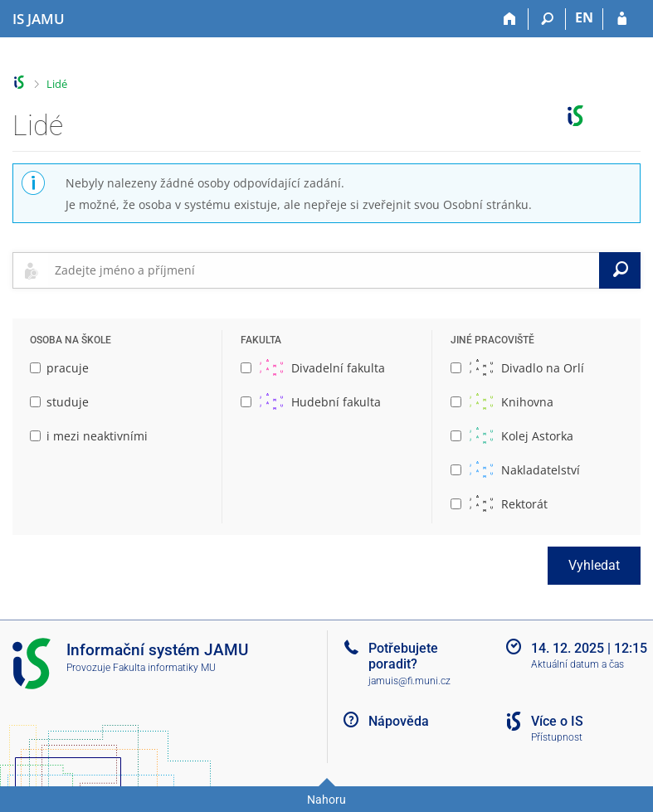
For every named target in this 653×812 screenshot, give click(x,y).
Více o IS (557, 721)
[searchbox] (324, 270)
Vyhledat (594, 565)
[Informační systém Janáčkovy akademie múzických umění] (39, 19)
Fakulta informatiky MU (164, 668)
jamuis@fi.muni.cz (409, 681)
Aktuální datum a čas (577, 664)
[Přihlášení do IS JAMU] (622, 19)
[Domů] (510, 19)
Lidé (57, 84)
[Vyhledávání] (547, 19)
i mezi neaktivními (89, 436)
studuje (59, 402)
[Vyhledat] (620, 270)
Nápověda (399, 721)
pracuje (59, 368)
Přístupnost (557, 737)
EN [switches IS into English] (584, 17)
